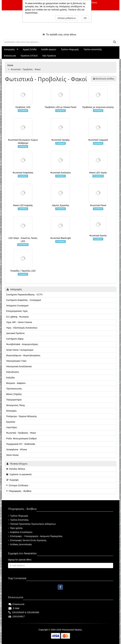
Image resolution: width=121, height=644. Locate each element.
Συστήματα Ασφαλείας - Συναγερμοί (24, 300)
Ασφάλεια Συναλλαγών (20, 532)
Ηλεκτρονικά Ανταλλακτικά (19, 366)
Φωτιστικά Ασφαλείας (23, 173)
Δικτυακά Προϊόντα (15, 333)
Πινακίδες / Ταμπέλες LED (23, 271)
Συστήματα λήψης (15, 339)
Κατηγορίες (9, 49)
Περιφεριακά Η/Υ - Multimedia (21, 444)
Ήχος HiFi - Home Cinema (19, 322)
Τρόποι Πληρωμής (18, 516)
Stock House (12, 455)
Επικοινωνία (10, 56)
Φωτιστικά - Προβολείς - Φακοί (21, 433)
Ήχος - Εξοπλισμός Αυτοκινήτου (22, 328)
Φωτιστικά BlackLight (60, 238)
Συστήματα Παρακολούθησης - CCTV (24, 295)
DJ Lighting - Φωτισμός (18, 317)
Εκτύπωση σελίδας (104, 79)
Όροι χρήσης (16, 528)
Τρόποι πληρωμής (70, 49)
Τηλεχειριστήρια (14, 400)
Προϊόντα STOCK (29, 56)
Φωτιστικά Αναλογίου (60, 173)
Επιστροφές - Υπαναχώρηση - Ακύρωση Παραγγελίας (36, 536)
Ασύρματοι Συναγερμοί (17, 306)
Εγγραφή (12, 480)
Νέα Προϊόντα (49, 56)
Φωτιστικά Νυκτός (98, 236)
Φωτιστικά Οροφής (60, 140)
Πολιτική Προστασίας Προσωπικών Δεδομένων (32, 524)
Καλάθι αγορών (49, 49)
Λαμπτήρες (12, 427)
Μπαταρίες (12, 411)
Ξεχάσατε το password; (19, 474)
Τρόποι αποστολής (93, 49)
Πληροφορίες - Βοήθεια (20, 491)
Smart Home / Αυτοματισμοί (20, 350)
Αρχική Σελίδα (30, 49)
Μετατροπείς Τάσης (16, 405)
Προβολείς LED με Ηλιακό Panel (60, 107)
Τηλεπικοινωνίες (14, 389)
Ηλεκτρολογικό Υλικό (16, 361)
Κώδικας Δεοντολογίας (20, 544)
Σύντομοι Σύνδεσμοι (19, 485)
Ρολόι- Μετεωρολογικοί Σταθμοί (22, 439)
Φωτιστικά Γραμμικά (98, 140)
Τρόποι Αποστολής (19, 520)
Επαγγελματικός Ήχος (17, 311)
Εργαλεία (11, 422)
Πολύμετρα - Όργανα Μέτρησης (22, 416)
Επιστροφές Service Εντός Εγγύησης (28, 540)
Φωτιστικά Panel (98, 205)
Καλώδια (11, 378)
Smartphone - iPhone (17, 450)
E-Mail (14, 608)
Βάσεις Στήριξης (14, 394)
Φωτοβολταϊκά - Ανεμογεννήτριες (22, 344)
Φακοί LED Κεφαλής (23, 205)
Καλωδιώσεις (13, 372)
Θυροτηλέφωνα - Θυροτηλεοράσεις (23, 355)
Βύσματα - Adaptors (16, 383)
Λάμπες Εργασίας (60, 205)
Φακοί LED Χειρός (98, 173)
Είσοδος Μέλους (16, 469)
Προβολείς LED (23, 107)
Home (11, 65)
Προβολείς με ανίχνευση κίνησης (98, 107)
